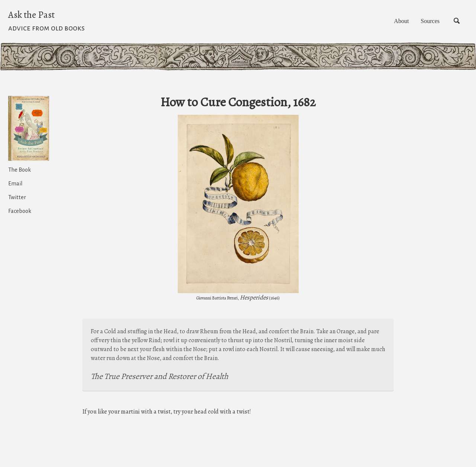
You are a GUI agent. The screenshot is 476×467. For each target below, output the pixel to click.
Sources (418, 24)
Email (15, 186)
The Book (20, 172)
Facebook (20, 214)
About (378, 24)
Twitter (17, 200)
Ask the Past (46, 24)
